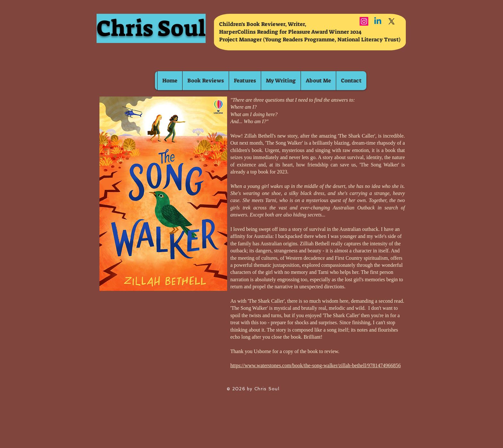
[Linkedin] (378, 21)
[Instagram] (364, 21)
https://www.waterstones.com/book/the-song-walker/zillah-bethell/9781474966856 (315, 365)
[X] (392, 21)
